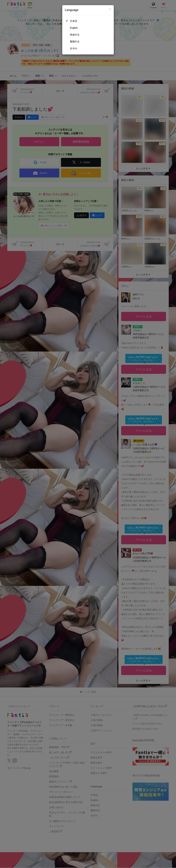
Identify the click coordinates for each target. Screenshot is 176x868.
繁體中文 (75, 42)
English (74, 28)
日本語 (74, 21)
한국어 (74, 48)
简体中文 (75, 35)
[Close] (110, 9)
